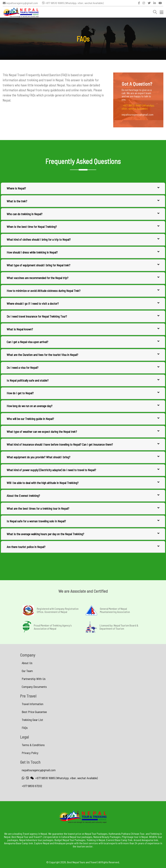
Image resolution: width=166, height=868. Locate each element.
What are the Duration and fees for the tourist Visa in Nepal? (83, 354)
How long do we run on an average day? (83, 406)
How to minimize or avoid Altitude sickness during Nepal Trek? (83, 290)
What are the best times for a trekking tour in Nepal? (83, 508)
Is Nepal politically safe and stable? (83, 380)
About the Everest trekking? (83, 495)
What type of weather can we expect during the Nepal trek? (83, 431)
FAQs (25, 728)
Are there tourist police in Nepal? (83, 547)
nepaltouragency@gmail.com (20, 3)
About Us (27, 663)
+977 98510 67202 (32, 786)
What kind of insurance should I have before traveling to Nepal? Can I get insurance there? (83, 444)
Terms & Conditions (33, 745)
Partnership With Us (34, 679)
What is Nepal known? (83, 329)
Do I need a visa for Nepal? (83, 367)
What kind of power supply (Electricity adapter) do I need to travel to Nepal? (83, 470)
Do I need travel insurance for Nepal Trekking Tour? (83, 316)
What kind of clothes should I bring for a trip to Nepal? (83, 239)
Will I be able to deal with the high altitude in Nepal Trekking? (83, 483)
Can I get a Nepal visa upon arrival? (83, 342)
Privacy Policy (30, 753)
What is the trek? (83, 201)
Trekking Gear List (32, 720)
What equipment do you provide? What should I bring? (83, 457)
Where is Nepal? (83, 188)
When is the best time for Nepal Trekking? (83, 226)
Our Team (27, 671)
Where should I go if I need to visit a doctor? (83, 303)
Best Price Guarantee (34, 712)
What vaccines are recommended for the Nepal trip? (83, 278)
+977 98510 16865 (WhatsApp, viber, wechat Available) (73, 3)
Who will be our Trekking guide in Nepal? (83, 419)
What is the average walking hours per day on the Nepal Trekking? (83, 534)
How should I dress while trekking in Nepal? (83, 252)
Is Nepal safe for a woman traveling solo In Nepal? (83, 521)
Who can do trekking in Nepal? (83, 214)
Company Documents (34, 687)
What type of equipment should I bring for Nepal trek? (83, 265)
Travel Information (33, 704)
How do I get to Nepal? (83, 393)
